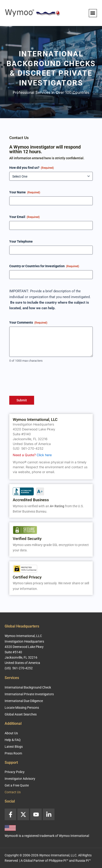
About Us (11, 733)
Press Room (13, 753)
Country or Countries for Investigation (44, 266)
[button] (93, 13)
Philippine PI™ (59, 861)
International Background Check (28, 687)
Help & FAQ (13, 740)
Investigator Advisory (20, 779)
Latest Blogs (14, 747)
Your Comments (28, 323)
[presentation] (45, 381)
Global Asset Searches (21, 714)
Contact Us (13, 792)
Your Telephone (21, 241)
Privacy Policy (15, 772)
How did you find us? (32, 168)
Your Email (24, 217)
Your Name (25, 192)
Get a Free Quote (17, 785)
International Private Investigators (29, 694)
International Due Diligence (24, 701)
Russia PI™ (83, 861)
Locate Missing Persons (22, 708)
